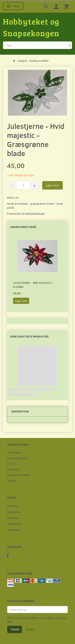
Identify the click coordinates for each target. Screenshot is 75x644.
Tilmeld (15, 629)
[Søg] (70, 45)
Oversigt (12, 480)
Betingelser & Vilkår (19, 475)
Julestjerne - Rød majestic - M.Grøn (33, 285)
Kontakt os (13, 469)
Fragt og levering (17, 458)
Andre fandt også (23, 227)
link (9, 622)
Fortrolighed (14, 452)
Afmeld (30, 629)
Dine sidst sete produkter (29, 336)
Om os (11, 464)
